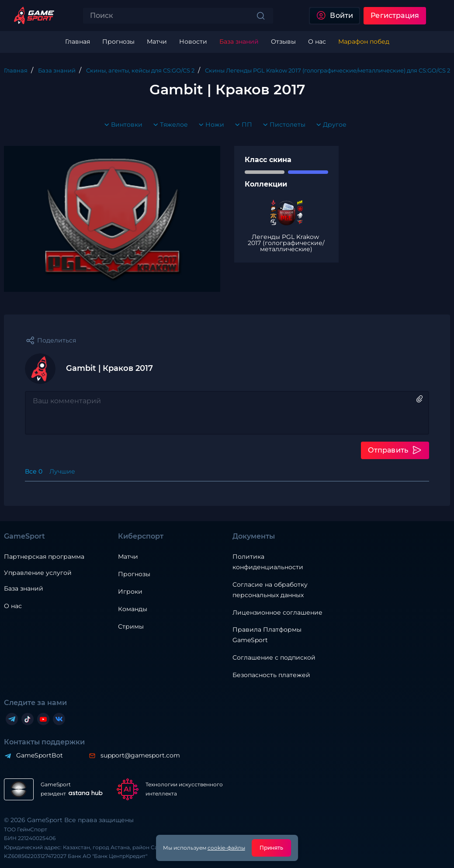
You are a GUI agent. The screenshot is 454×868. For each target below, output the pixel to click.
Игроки (130, 591)
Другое (329, 125)
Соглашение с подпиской (274, 657)
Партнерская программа (44, 557)
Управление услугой (38, 573)
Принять (272, 848)
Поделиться (57, 340)
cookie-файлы (226, 848)
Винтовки (121, 125)
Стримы (131, 626)
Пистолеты (282, 125)
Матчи (128, 557)
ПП (242, 125)
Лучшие (62, 471)
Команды (133, 609)
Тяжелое (169, 125)
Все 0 (34, 471)
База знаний (24, 588)
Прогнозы (134, 574)
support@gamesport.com (140, 755)
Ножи (210, 125)
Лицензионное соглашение (277, 612)
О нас (13, 606)
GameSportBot (40, 755)
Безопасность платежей (271, 675)
